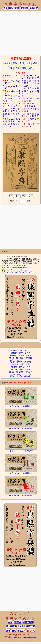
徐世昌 (28, 353)
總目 (29, 63)
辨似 (11, 68)
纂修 (15, 63)
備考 (31, 68)
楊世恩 (13, 356)
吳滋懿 (14, 367)
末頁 (31, 196)
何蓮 (22, 364)
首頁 (11, 196)
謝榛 (13, 362)
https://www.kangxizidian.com (25, 637)
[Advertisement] (20, 33)
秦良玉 (28, 370)
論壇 (8, 631)
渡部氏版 (31, 626)
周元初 (28, 350)
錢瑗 (13, 375)
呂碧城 (15, 364)
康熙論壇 (24, 8)
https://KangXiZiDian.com (16, 265)
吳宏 (21, 350)
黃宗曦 (28, 362)
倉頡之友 (34, 8)
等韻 (17, 68)
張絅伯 (21, 356)
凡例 (22, 63)
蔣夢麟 (29, 358)
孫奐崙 (14, 350)
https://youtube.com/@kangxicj (18, 270)
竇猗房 (20, 372)
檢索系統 (18, 622)
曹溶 (21, 353)
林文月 (14, 370)
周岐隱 (14, 353)
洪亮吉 (29, 356)
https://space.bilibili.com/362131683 (19, 272)
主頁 (5, 8)
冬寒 (28, 364)
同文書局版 (11, 626)
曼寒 (21, 370)
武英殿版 (21, 626)
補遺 (24, 68)
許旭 (20, 362)
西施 (20, 375)
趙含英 (28, 375)
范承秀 (29, 372)
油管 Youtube (15, 406)
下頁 (24, 196)
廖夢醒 (22, 367)
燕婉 (11, 372)
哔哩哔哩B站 (28, 406)
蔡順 (11, 358)
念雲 (29, 367)
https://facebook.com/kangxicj (17, 268)
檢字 (35, 63)
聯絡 (14, 631)
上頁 (18, 196)
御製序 (7, 63)
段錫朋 (20, 358)
